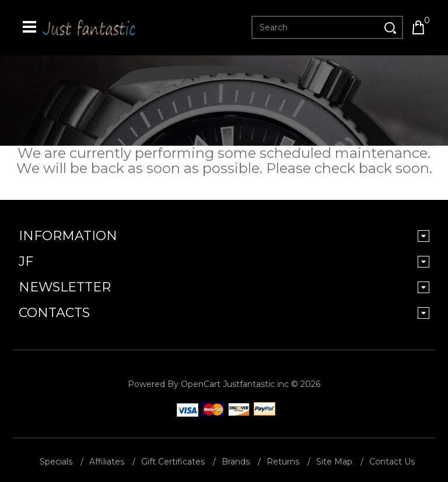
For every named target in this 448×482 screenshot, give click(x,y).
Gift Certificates (173, 462)
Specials (56, 462)
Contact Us (392, 462)
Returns (283, 462)
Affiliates (107, 462)
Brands (236, 462)
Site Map (334, 462)
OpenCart (201, 384)
